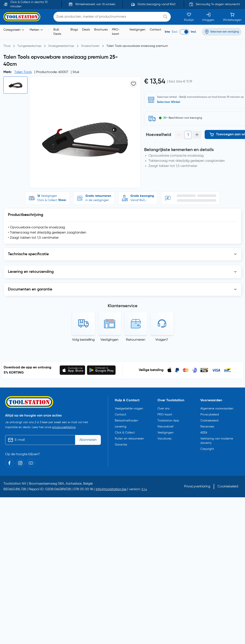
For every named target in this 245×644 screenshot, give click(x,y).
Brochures (101, 30)
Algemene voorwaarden (217, 409)
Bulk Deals (57, 32)
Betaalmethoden (126, 421)
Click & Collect (125, 433)
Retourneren (136, 340)
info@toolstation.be (111, 489)
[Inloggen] (208, 17)
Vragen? (162, 340)
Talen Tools (23, 72)
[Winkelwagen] (232, 17)
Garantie (121, 445)
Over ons (163, 409)
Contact (155, 30)
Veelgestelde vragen (129, 409)
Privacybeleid (210, 415)
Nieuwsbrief (165, 427)
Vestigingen (137, 30)
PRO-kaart (116, 32)
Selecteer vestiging (170, 102)
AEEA (204, 433)
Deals (86, 30)
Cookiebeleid (209, 421)
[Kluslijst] (189, 17)
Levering (121, 427)
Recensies (207, 427)
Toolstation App (168, 421)
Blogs (74, 30)
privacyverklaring (64, 427)
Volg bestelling (83, 340)
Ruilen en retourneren (129, 439)
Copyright (207, 449)
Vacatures (164, 439)
